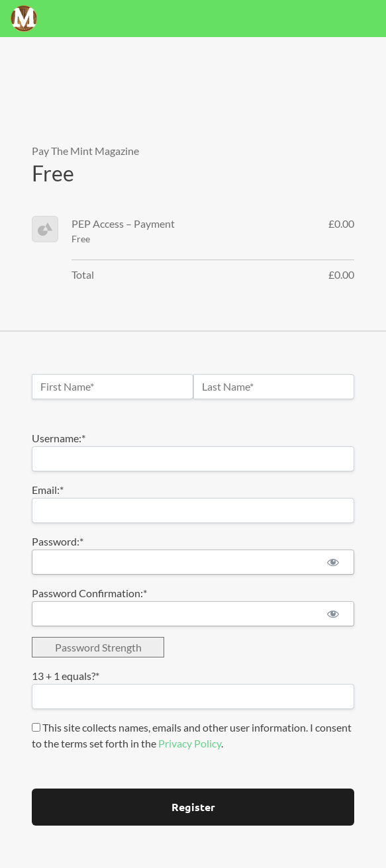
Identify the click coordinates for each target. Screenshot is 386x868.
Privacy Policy (190, 743)
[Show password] (333, 562)
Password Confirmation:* (89, 593)
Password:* (58, 541)
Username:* (59, 438)
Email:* (48, 490)
